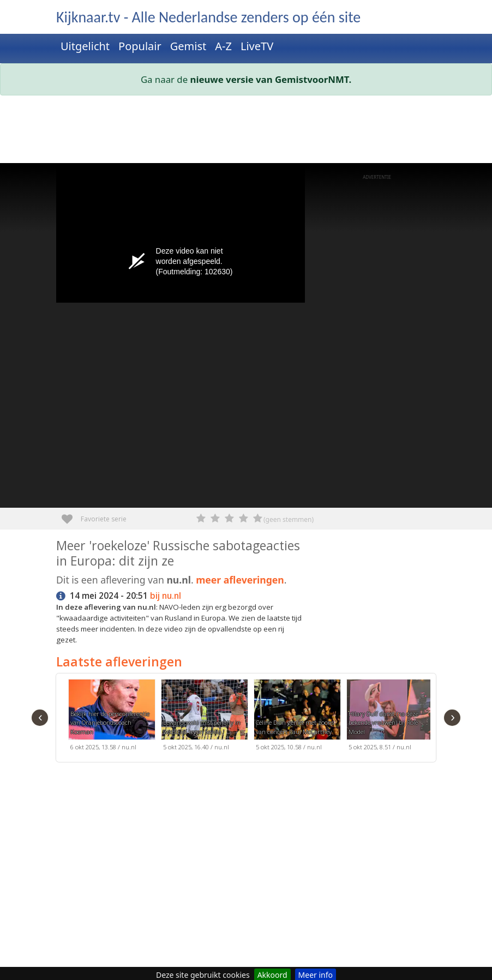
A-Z (223, 46)
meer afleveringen (240, 580)
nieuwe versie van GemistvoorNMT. (271, 79)
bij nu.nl (166, 596)
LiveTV (257, 46)
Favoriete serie (71, 515)
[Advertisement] (246, 131)
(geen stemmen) (289, 519)
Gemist (188, 46)
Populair (140, 46)
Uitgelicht (85, 46)
